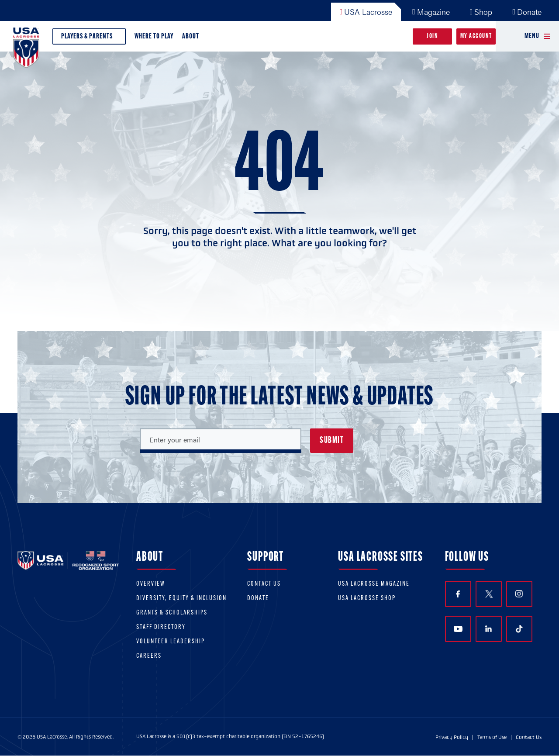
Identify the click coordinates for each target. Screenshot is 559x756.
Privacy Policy (452, 737)
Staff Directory (161, 627)
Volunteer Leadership (171, 642)
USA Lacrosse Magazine (374, 584)
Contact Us (264, 584)
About (192, 39)
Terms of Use (492, 737)
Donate (527, 12)
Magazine (431, 12)
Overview (151, 584)
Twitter (489, 594)
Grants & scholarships (172, 613)
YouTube (458, 629)
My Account (476, 36)
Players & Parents (89, 39)
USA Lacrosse (366, 12)
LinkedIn (488, 629)
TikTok (519, 629)
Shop (481, 12)
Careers (149, 656)
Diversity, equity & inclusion (181, 599)
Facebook (458, 594)
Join (432, 36)
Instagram (519, 594)
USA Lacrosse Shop (367, 599)
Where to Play (154, 36)
